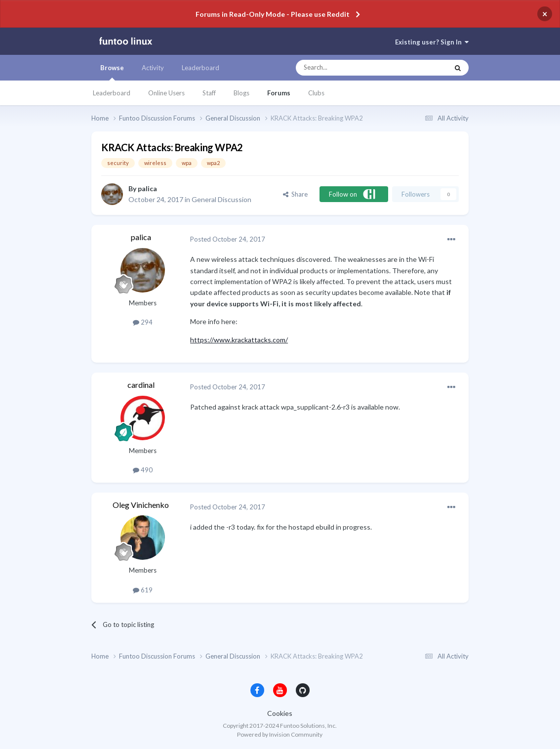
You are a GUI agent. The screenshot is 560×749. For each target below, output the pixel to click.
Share (295, 194)
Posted (228, 239)
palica (147, 188)
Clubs (316, 93)
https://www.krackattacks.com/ (239, 340)
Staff (209, 93)
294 (143, 322)
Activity (153, 68)
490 (143, 470)
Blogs (241, 93)
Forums (279, 93)
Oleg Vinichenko (141, 505)
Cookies (280, 713)
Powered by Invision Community (280, 734)
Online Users (166, 93)
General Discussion (221, 199)
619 (143, 590)
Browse (112, 72)
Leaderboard (112, 93)
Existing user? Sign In (432, 42)
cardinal (141, 385)
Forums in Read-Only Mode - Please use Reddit (273, 14)
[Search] (352, 68)
